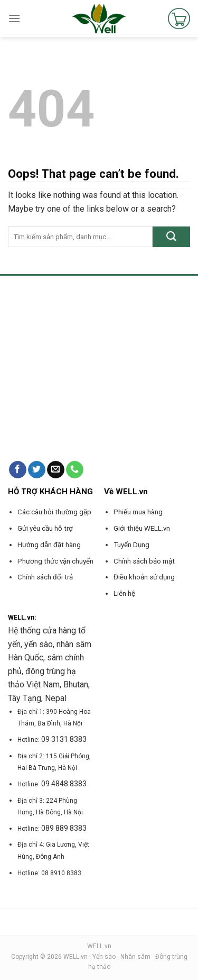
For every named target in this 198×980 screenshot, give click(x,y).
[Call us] (75, 470)
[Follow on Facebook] (18, 470)
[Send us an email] (56, 470)
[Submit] (171, 237)
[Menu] (14, 18)
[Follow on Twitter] (37, 470)
